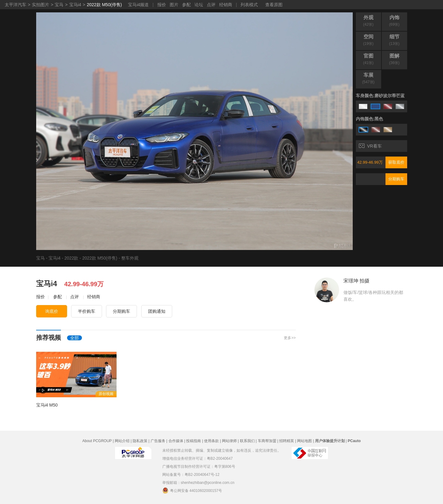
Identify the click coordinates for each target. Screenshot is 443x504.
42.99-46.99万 (370, 162)
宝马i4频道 (138, 5)
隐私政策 (140, 441)
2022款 (71, 258)
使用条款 (211, 441)
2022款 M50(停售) (104, 5)
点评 (211, 5)
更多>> (290, 338)
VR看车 (370, 146)
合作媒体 (176, 441)
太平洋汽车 (15, 5)
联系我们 (247, 441)
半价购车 (87, 311)
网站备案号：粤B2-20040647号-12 (191, 475)
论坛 (199, 5)
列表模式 (249, 5)
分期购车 (396, 179)
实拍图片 (40, 5)
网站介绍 (122, 441)
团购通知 (157, 311)
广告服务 (158, 441)
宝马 (59, 5)
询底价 (52, 311)
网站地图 (305, 441)
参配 (186, 5)
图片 (174, 5)
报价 (162, 5)
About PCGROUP (97, 441)
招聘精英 (287, 441)
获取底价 (396, 162)
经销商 (226, 5)
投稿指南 (194, 441)
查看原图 (274, 5)
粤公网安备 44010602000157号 (192, 490)
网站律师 (229, 441)
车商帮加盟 (267, 441)
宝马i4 (75, 5)
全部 (75, 338)
